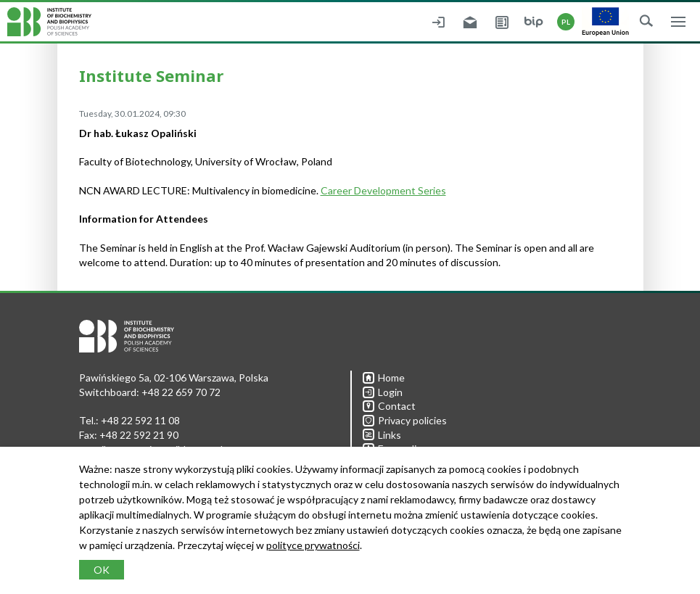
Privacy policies (405, 420)
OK (102, 570)
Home (384, 378)
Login (383, 392)
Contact (389, 406)
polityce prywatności (313, 545)
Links (382, 435)
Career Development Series (383, 190)
